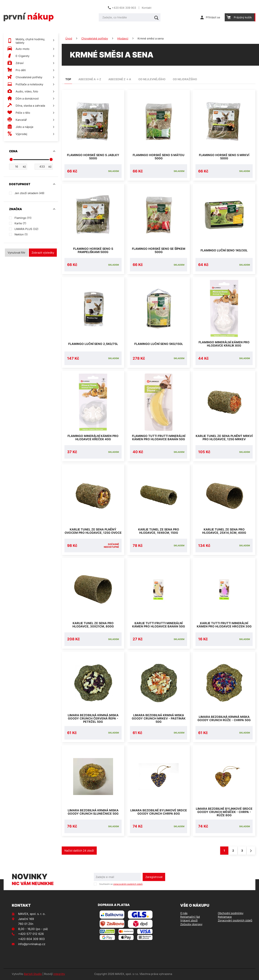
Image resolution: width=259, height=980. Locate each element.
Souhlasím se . (121, 885)
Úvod (69, 38)
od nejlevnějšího (152, 79)
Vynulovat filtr (17, 253)
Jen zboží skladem (29, 193)
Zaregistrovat (154, 878)
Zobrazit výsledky (43, 253)
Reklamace (225, 918)
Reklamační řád (190, 918)
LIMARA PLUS (26, 229)
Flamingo (23, 218)
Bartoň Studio (33, 975)
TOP (68, 79)
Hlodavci (123, 38)
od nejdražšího (185, 79)
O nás (184, 914)
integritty (59, 975)
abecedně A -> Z (90, 79)
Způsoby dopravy (191, 925)
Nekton (21, 234)
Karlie (20, 223)
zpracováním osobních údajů (128, 885)
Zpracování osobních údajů (235, 921)
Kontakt (147, 8)
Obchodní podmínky (231, 914)
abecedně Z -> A (120, 79)
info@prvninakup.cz (32, 945)
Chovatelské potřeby (95, 38)
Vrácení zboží (189, 921)
